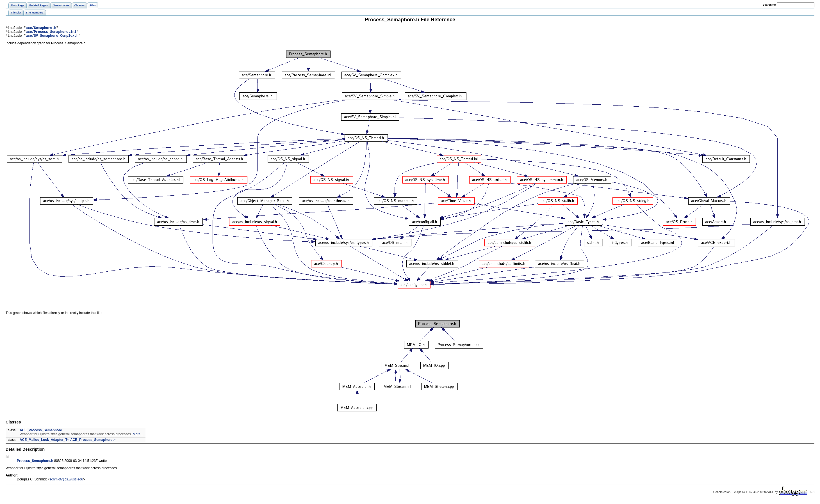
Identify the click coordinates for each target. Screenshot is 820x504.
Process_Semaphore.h (35, 463)
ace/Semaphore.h (41, 28)
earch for (769, 5)
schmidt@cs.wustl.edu (66, 482)
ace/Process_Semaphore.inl (51, 33)
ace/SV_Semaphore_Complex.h (52, 38)
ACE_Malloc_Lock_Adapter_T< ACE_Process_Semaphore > (68, 442)
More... (138, 437)
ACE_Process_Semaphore (41, 433)
